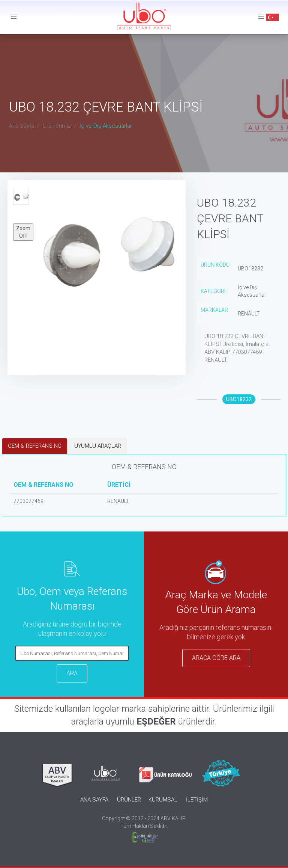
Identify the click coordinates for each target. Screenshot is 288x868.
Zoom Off (23, 232)
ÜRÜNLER (129, 800)
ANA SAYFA (94, 800)
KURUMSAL (163, 800)
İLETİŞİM (197, 800)
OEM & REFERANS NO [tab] (35, 446)
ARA (72, 673)
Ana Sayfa (22, 126)
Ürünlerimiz (57, 126)
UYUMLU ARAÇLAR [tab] (98, 446)
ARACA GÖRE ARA (216, 658)
